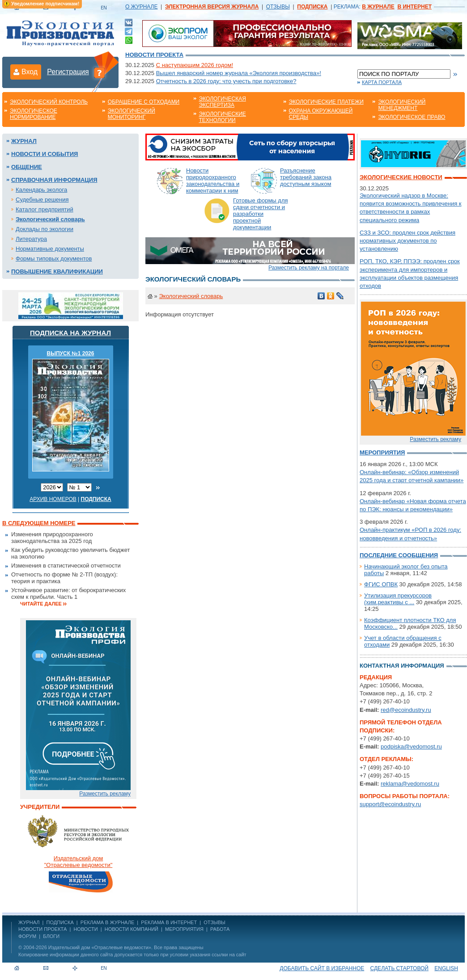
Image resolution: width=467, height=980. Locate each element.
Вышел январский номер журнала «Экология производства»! (239, 73)
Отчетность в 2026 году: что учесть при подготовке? (226, 81)
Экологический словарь (50, 219)
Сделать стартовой (399, 968)
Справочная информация (54, 180)
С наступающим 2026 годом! (195, 65)
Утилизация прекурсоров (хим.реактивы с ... (398, 599)
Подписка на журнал (70, 333)
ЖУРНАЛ (29, 922)
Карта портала (382, 82)
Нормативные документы (50, 249)
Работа (220, 929)
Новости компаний (132, 929)
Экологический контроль (49, 102)
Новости (85, 929)
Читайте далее (41, 604)
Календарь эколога (41, 190)
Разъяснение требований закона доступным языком (306, 177)
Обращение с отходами (144, 102)
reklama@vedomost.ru (410, 784)
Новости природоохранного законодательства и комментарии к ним (213, 181)
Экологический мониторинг (132, 114)
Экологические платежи (326, 102)
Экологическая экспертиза (223, 102)
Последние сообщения (399, 555)
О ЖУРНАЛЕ (141, 7)
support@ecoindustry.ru (390, 804)
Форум (27, 936)
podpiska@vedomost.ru (411, 747)
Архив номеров (53, 499)
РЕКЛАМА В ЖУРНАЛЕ (107, 922)
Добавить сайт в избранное (322, 968)
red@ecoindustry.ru (406, 710)
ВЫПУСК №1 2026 (71, 353)
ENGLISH (446, 968)
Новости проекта (154, 55)
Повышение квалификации (57, 271)
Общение (27, 167)
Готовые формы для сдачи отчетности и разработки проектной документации (261, 214)
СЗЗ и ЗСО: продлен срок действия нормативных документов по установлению (408, 241)
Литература (31, 239)
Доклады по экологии (45, 229)
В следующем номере (39, 523)
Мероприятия (382, 452)
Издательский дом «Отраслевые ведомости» (100, 947)
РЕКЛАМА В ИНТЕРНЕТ (169, 922)
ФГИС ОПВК (381, 584)
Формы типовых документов (54, 259)
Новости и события (45, 154)
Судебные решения (42, 200)
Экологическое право (412, 117)
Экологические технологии (223, 117)
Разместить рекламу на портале (309, 268)
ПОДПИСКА (60, 922)
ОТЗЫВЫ (278, 7)
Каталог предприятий (45, 209)
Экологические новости (401, 177)
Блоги (51, 936)
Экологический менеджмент (402, 105)
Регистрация (68, 72)
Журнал (24, 141)
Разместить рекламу (105, 794)
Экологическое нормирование (34, 114)
